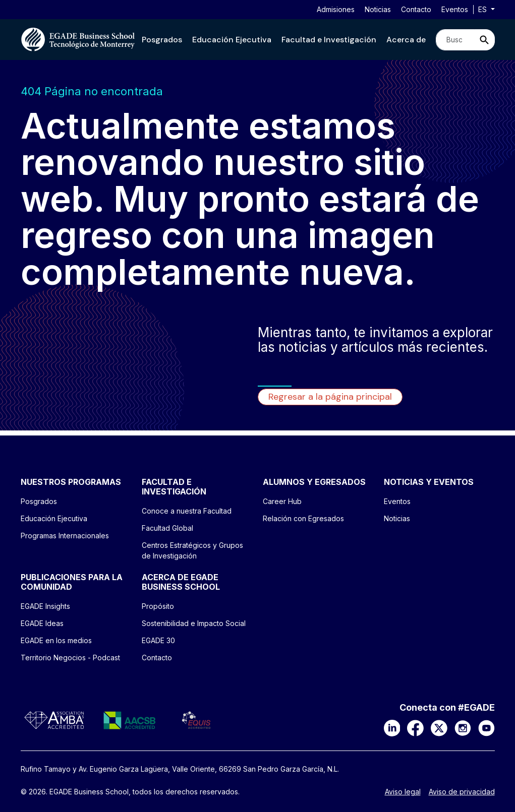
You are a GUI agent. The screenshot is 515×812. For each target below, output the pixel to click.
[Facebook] (415, 727)
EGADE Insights (45, 606)
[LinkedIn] (392, 727)
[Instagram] (463, 727)
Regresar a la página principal (330, 397)
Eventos (455, 9)
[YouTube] (487, 727)
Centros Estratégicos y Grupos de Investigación (192, 550)
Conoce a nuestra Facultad (187, 511)
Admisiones (336, 9)
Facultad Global (167, 528)
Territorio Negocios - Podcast (70, 658)
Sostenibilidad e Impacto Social (194, 623)
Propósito (158, 606)
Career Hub (282, 501)
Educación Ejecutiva (232, 40)
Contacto (416, 9)
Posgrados (162, 40)
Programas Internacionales (65, 536)
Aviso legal (403, 792)
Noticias (378, 9)
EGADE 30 (158, 640)
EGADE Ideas (42, 623)
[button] (162, 40)
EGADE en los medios (56, 640)
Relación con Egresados (303, 518)
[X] (439, 727)
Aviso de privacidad (462, 792)
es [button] (483, 9)
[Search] (455, 40)
